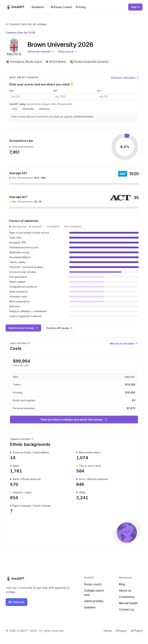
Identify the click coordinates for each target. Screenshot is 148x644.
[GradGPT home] (15, 7)
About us (125, 591)
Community (127, 597)
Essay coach (93, 584)
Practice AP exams (60, 328)
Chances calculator (125, 78)
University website (40, 51)
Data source (67, 51)
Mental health (128, 603)
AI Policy (137, 631)
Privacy (121, 631)
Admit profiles (94, 601)
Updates (90, 607)
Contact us (127, 609)
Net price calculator (124, 343)
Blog (122, 584)
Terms (108, 631)
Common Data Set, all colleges (26, 24)
